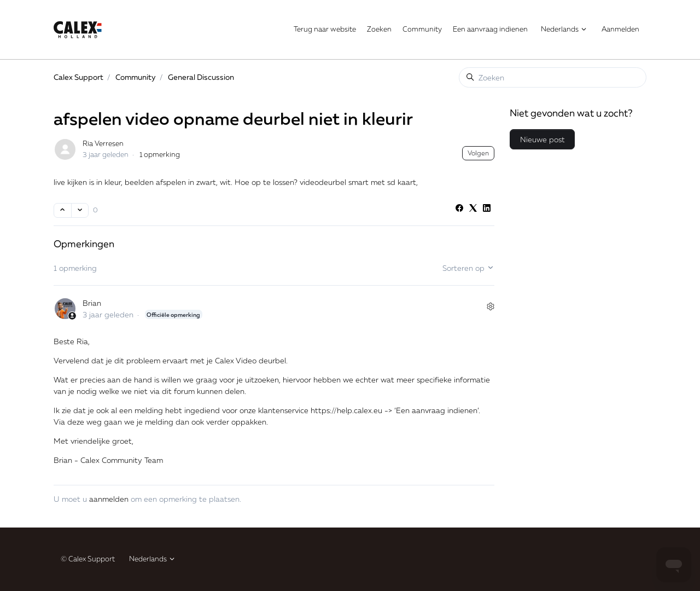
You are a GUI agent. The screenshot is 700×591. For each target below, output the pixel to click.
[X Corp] (473, 209)
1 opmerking (160, 154)
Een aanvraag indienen (490, 29)
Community (422, 29)
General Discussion (201, 77)
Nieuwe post (542, 139)
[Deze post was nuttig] (63, 210)
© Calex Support (88, 559)
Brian (92, 303)
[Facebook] (459, 209)
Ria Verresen (103, 143)
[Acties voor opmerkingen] (491, 307)
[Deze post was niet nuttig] (80, 210)
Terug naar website (325, 29)
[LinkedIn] (487, 209)
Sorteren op (468, 268)
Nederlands (564, 29)
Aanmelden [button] (620, 29)
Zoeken (379, 29)
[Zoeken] (553, 77)
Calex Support (78, 77)
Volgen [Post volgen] (478, 153)
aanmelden (109, 499)
